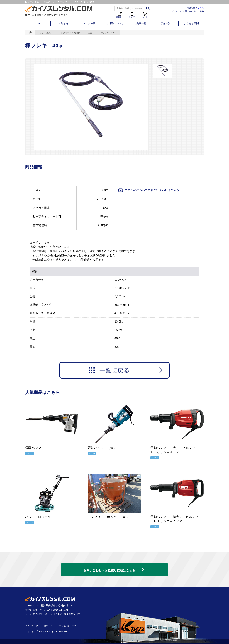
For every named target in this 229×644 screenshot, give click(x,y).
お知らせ (63, 23)
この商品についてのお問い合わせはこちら (148, 190)
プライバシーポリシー (70, 626)
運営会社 (48, 626)
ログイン (132, 15)
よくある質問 (191, 23)
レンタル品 (89, 23)
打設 (90, 33)
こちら (201, 8)
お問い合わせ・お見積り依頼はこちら (109, 568)
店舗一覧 (166, 23)
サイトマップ (31, 626)
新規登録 (120, 15)
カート (145, 15)
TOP (38, 23)
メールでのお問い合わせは (188, 11)
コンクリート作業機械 (69, 33)
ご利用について (114, 23)
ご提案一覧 (140, 23)
